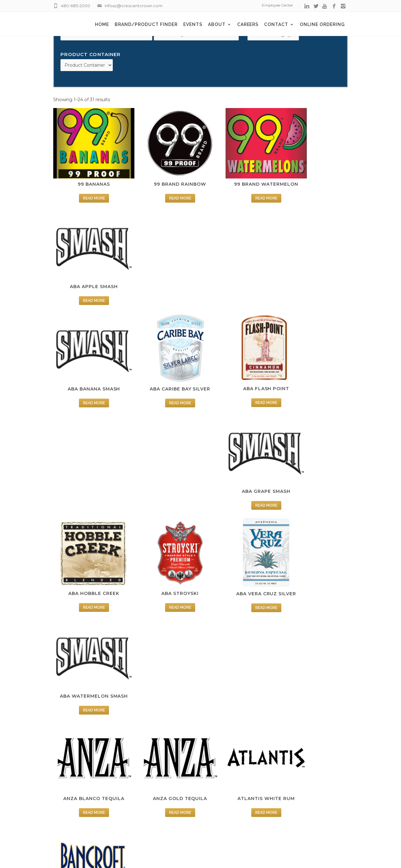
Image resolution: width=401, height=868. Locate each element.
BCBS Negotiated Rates (238, 802)
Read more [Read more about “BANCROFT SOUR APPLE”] (313, 556)
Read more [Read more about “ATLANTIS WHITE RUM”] (238, 464)
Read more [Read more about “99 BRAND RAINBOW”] (163, 188)
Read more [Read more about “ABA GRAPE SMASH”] (313, 280)
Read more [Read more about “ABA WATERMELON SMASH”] (313, 372)
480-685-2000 (76, 6)
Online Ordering (322, 24)
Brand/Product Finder (146, 24)
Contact (279, 24)
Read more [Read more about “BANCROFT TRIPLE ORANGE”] (88, 662)
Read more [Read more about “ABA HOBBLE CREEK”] (88, 372)
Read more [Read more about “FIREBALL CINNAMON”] (313, 655)
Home (102, 24)
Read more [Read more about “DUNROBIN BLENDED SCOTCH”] (238, 662)
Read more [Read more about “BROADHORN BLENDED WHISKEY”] (163, 662)
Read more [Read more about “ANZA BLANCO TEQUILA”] (88, 464)
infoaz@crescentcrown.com (134, 6)
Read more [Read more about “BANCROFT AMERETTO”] (313, 464)
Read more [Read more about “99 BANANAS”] (88, 188)
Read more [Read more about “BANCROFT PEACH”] (163, 556)
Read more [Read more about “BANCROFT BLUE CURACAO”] (88, 563)
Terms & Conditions (232, 785)
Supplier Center (228, 768)
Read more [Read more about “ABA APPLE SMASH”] (313, 188)
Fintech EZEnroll (229, 793)
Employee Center (278, 5)
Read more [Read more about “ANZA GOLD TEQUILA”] (163, 464)
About (220, 24)
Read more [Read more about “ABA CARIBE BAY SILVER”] (163, 280)
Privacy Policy (226, 776)
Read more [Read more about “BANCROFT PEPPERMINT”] (238, 556)
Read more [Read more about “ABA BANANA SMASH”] (88, 280)
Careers (248, 24)
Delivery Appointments (237, 742)
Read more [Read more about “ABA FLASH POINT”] (238, 280)
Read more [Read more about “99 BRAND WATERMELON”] (238, 188)
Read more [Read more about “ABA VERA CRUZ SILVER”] (238, 372)
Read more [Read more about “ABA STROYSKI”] (163, 372)
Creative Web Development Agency (234, 849)
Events (193, 24)
